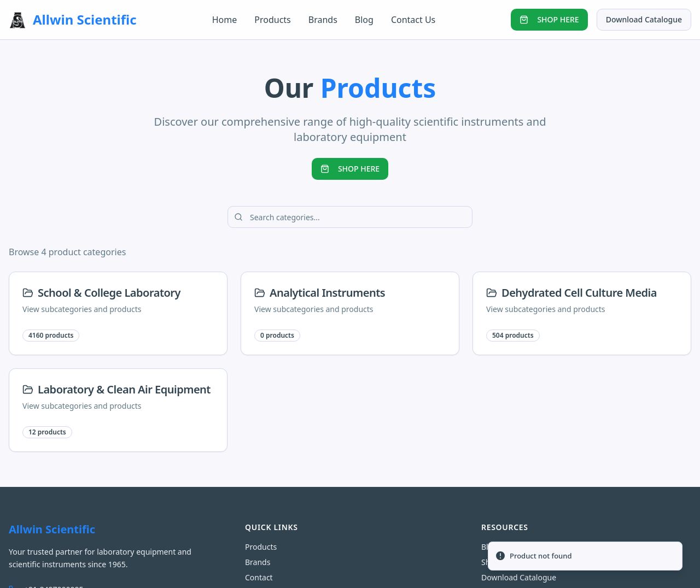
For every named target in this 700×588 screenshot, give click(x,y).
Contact (259, 577)
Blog (364, 20)
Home (225, 20)
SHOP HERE (549, 19)
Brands (323, 20)
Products (273, 20)
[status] (585, 556)
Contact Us (413, 20)
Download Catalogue (644, 19)
